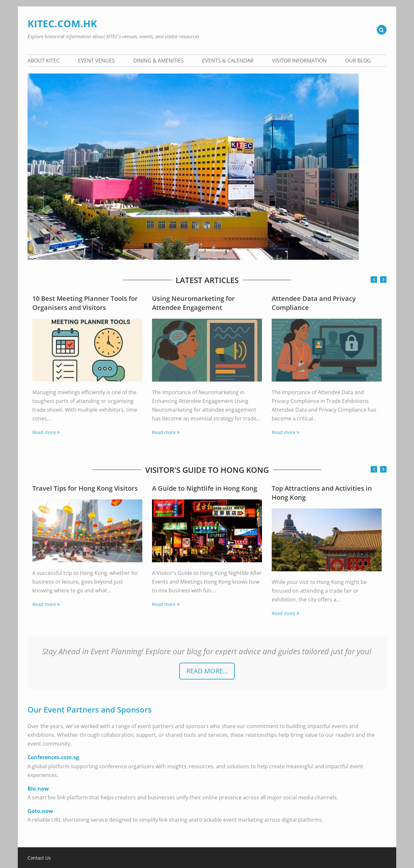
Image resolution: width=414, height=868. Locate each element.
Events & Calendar (228, 61)
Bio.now (38, 789)
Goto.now (40, 811)
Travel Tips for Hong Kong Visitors (85, 488)
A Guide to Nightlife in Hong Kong (205, 488)
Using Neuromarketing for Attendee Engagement (193, 303)
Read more (44, 432)
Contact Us (39, 858)
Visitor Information (299, 61)
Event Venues (96, 61)
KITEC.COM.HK (62, 23)
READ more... (207, 671)
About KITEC (44, 61)
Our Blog (358, 61)
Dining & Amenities (158, 61)
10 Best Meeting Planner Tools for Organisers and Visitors (85, 303)
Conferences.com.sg (53, 757)
